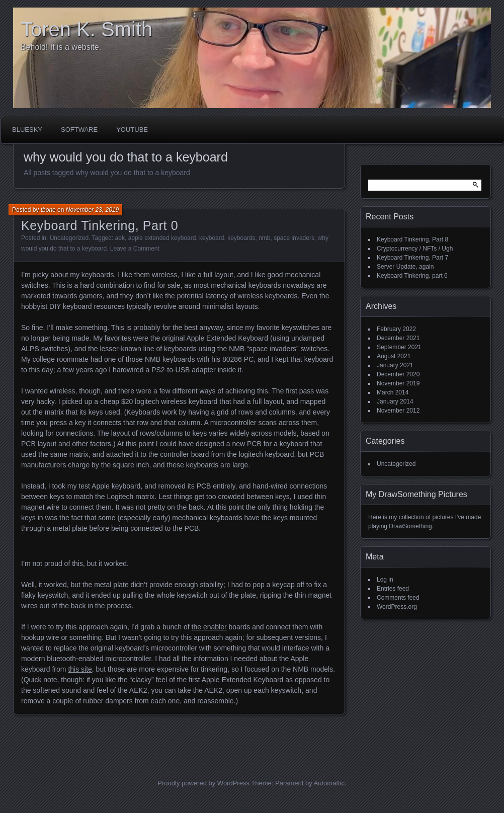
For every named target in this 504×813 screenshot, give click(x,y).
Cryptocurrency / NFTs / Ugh (415, 249)
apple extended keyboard (162, 238)
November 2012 (398, 411)
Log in (385, 580)
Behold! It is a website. (61, 47)
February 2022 (396, 329)
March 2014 (393, 392)
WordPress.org (397, 607)
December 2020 (398, 374)
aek (120, 238)
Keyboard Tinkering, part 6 (412, 276)
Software (79, 130)
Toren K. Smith (87, 29)
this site (80, 669)
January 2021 (395, 365)
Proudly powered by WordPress (203, 783)
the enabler (209, 627)
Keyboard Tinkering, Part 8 (412, 239)
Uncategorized (69, 238)
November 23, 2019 (92, 210)
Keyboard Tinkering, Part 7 (412, 258)
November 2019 (398, 383)
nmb (264, 238)
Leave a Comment (135, 249)
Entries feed (393, 589)
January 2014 (395, 401)
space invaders (294, 238)
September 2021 (399, 347)
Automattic (329, 783)
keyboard (212, 238)
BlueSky (27, 130)
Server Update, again (405, 267)
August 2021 (394, 356)
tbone (48, 210)
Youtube (132, 130)
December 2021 (398, 338)
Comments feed (398, 598)
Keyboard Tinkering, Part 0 (100, 225)
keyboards (241, 238)
